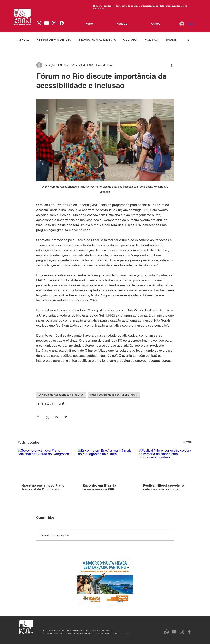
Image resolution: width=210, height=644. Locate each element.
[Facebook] (62, 23)
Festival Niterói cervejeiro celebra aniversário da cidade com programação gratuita (164, 487)
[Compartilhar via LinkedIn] (56, 417)
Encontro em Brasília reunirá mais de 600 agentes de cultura (99, 487)
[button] (188, 40)
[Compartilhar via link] (65, 417)
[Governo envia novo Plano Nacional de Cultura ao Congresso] (45, 464)
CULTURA (130, 40)
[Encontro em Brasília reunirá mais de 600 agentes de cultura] (105, 464)
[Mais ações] (172, 65)
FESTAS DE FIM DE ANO (54, 40)
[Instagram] (54, 23)
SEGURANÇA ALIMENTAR (97, 40)
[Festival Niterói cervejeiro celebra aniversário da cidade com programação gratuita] (166, 464)
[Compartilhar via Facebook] (38, 417)
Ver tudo (188, 442)
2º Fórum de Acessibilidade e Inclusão (61, 395)
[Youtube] (46, 23)
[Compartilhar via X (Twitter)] (47, 417)
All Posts (23, 40)
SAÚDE (171, 40)
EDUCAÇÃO (59, 404)
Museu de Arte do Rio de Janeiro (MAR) (114, 395)
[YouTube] (174, 632)
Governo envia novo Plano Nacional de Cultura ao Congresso (43, 487)
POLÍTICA (152, 40)
